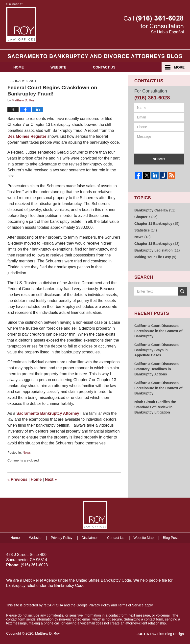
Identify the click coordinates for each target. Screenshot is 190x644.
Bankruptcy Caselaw (155, 210)
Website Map (144, 538)
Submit (159, 159)
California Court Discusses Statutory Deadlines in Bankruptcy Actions (156, 369)
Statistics (146, 230)
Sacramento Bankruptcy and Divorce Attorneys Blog (21, 23)
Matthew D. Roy (47, 633)
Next (51, 479)
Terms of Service (131, 605)
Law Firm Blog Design (160, 634)
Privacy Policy (61, 538)
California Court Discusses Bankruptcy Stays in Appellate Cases (156, 350)
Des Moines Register (27, 136)
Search (182, 291)
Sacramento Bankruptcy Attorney (48, 413)
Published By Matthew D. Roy (154, 25)
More (179, 67)
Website (58, 67)
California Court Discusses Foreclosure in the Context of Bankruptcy (158, 331)
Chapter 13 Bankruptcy (157, 244)
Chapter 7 (146, 217)
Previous (17, 479)
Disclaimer (90, 538)
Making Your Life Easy (155, 257)
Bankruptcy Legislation (157, 250)
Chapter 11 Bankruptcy (157, 224)
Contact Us (104, 67)
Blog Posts (171, 538)
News (27, 452)
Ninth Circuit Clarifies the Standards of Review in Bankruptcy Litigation (155, 407)
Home (19, 67)
